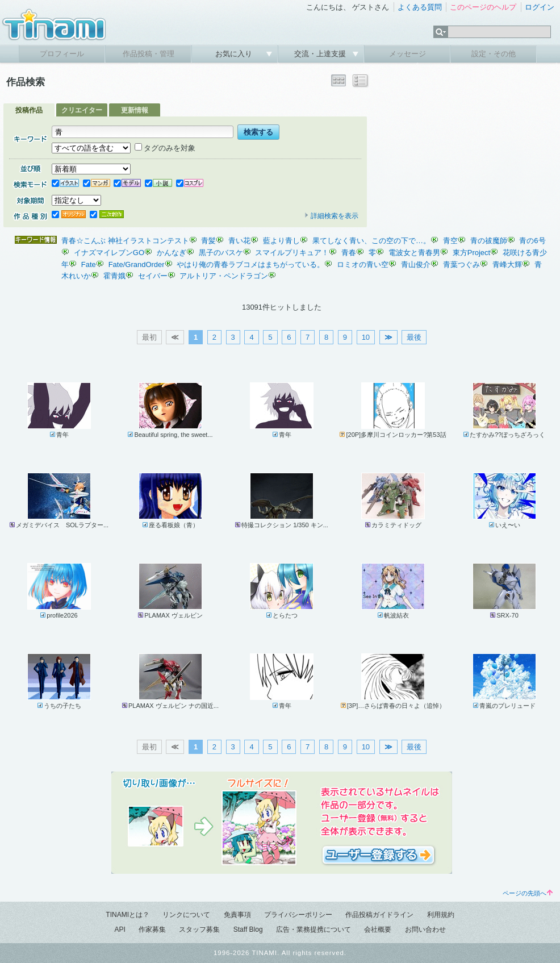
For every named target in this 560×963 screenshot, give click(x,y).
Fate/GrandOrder (137, 264)
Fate (89, 264)
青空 (450, 241)
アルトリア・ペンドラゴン (224, 276)
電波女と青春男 (414, 253)
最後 (414, 337)
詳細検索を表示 (331, 216)
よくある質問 (420, 7)
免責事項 (237, 915)
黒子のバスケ (221, 253)
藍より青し (281, 241)
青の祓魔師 (489, 241)
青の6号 (532, 241)
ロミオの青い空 (363, 264)
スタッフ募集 (199, 929)
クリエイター (82, 110)
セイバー (153, 276)
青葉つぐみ (461, 264)
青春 (349, 253)
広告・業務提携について (314, 929)
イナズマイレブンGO (109, 253)
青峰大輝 (507, 264)
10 (366, 337)
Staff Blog (248, 929)
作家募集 (152, 929)
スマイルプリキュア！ (292, 253)
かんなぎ (172, 253)
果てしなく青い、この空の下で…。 (371, 241)
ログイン (540, 7)
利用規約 (441, 915)
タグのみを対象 (165, 148)
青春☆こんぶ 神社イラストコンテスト (125, 241)
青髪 (208, 241)
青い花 (239, 241)
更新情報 (135, 110)
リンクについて (186, 915)
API (120, 929)
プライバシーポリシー (298, 915)
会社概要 (378, 929)
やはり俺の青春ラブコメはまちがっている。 (250, 264)
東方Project (471, 253)
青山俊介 (416, 264)
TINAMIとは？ (128, 915)
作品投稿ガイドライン (379, 915)
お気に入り (235, 54)
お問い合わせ (425, 929)
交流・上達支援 (321, 54)
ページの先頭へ (528, 893)
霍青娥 (114, 276)
